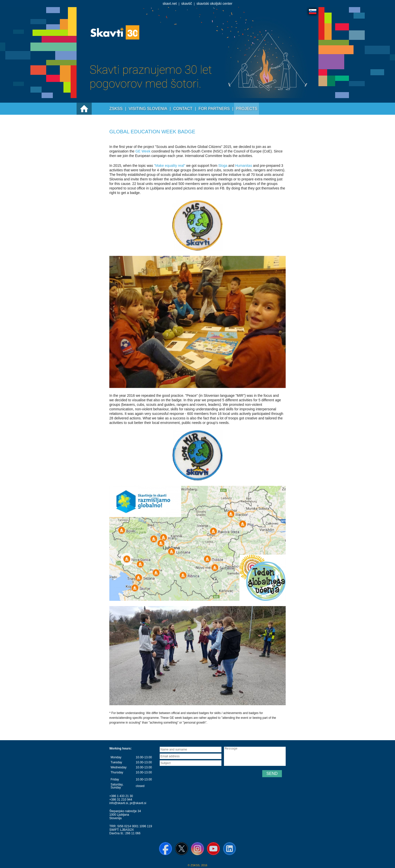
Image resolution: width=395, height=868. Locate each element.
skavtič (187, 4)
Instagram (197, 849)
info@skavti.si (119, 803)
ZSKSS (116, 109)
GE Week (143, 151)
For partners (214, 109)
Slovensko (313, 12)
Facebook (166, 849)
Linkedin (229, 849)
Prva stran (84, 109)
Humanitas (244, 166)
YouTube (213, 849)
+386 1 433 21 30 (121, 796)
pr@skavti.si (138, 803)
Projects (246, 109)
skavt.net (170, 4)
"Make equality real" (170, 166)
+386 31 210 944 (121, 800)
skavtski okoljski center (214, 4)
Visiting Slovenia (148, 109)
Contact (183, 109)
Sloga (223, 166)
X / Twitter (182, 849)
